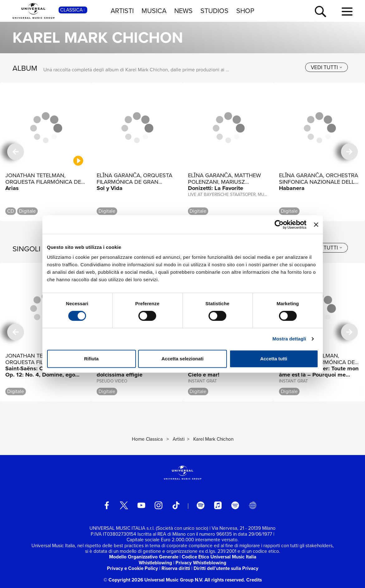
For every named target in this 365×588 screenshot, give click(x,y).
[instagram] (158, 505)
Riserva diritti (176, 568)
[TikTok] (176, 505)
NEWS (183, 11)
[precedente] (16, 152)
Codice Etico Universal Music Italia (219, 557)
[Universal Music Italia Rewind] (253, 505)
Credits (254, 580)
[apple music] (218, 505)
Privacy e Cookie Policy (132, 568)
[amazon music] (235, 505)
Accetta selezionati (182, 359)
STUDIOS (214, 11)
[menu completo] (347, 12)
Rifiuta (91, 359)
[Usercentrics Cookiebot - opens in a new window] (279, 225)
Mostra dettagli (289, 339)
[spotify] (201, 505)
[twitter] (124, 505)
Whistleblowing (155, 563)
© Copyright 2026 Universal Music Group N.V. (153, 580)
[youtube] (141, 505)
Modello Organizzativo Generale (144, 557)
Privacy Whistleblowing (201, 563)
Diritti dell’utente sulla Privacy (226, 568)
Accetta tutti (274, 359)
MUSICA (154, 11)
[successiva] (349, 152)
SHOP (245, 11)
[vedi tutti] (327, 67)
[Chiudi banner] (316, 225)
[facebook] (107, 505)
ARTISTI (122, 11)
